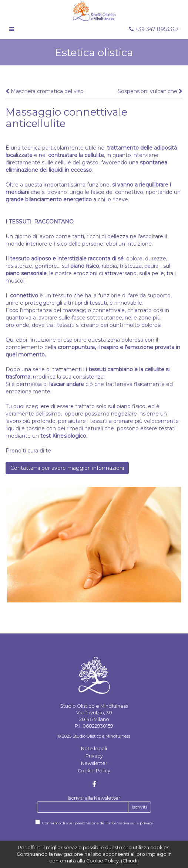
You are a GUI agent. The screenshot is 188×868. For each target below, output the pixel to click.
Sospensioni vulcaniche (150, 91)
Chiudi (130, 861)
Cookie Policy (94, 771)
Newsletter (94, 763)
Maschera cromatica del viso (45, 91)
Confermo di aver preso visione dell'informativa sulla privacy (98, 823)
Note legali (94, 749)
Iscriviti (140, 807)
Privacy (94, 756)
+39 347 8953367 (154, 29)
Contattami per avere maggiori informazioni (67, 468)
